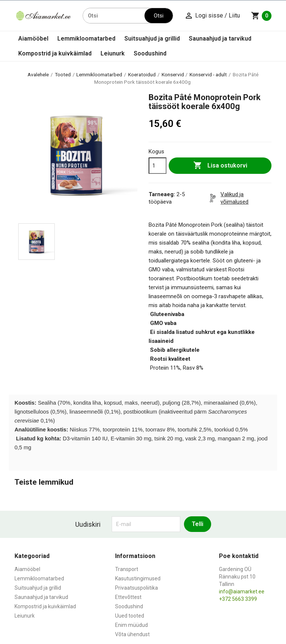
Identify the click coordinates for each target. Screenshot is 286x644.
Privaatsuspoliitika (136, 588)
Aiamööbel (33, 39)
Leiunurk (113, 53)
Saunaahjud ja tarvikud (220, 39)
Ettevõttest (128, 597)
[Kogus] (158, 166)
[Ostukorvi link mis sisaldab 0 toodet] (261, 16)
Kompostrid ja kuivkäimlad (55, 53)
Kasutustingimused (138, 578)
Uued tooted (130, 616)
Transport (127, 569)
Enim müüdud (131, 625)
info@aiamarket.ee (242, 592)
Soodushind (150, 53)
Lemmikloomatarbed (86, 39)
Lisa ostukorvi (220, 166)
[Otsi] (114, 16)
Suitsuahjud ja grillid (152, 39)
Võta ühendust (132, 634)
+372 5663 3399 (238, 599)
